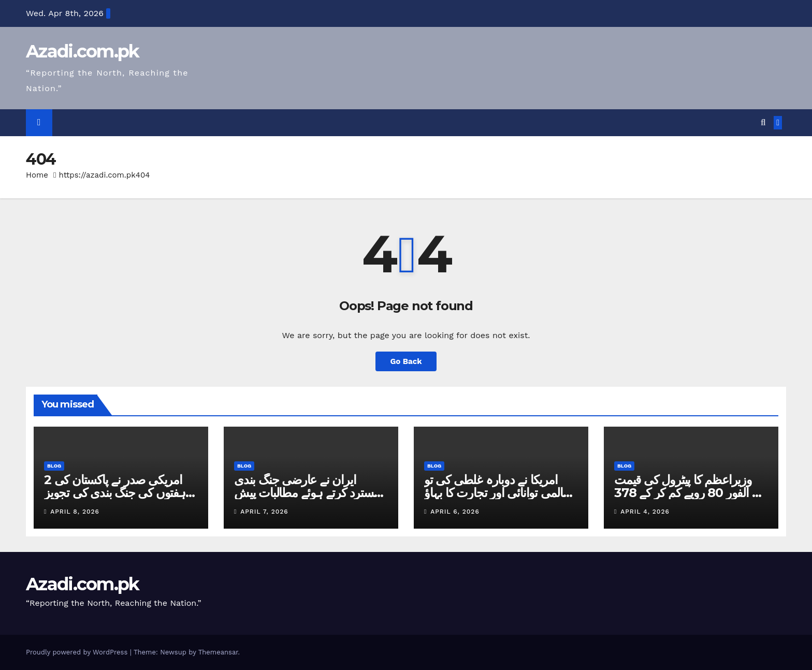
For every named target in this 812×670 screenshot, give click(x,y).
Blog (54, 466)
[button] (763, 122)
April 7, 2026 (264, 512)
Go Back (406, 361)
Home (37, 175)
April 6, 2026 (455, 512)
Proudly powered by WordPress (78, 652)
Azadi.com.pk (83, 51)
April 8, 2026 (75, 512)
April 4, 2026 (645, 512)
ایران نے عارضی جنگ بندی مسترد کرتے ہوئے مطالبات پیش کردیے (307, 493)
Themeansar (218, 652)
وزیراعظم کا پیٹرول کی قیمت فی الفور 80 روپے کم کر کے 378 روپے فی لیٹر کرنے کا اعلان (690, 493)
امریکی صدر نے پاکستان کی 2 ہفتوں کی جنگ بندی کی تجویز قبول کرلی (115, 493)
